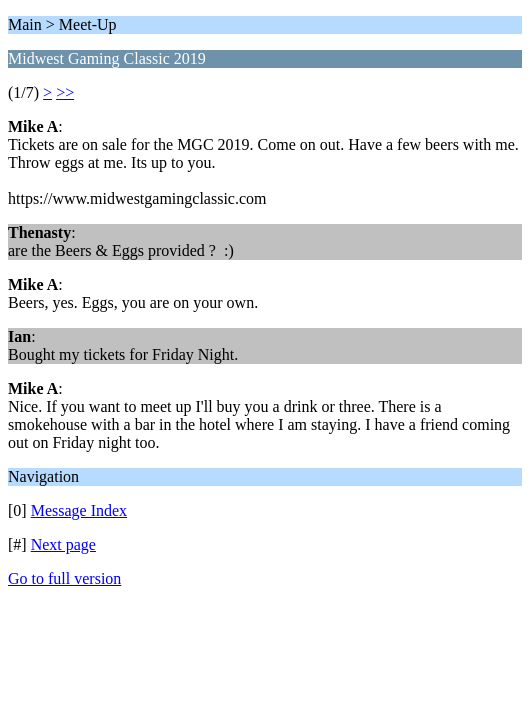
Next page (63, 544)
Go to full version (64, 578)
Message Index (79, 510)
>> (65, 92)
